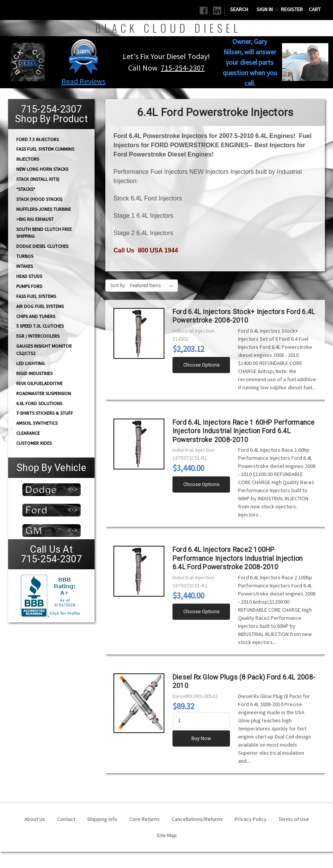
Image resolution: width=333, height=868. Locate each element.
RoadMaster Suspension (44, 393)
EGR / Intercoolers (38, 336)
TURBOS (25, 256)
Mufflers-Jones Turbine (44, 209)
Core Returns (145, 819)
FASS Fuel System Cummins (45, 149)
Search (239, 9)
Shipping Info (102, 819)
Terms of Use (294, 819)
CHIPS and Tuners (36, 316)
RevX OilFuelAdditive (39, 383)
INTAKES (25, 266)
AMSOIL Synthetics (37, 423)
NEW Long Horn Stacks (42, 169)
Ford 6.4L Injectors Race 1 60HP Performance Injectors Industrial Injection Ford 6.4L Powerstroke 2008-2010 (244, 431)
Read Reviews (83, 81)
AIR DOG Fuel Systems (40, 306)
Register (292, 9)
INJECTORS (28, 159)
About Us (35, 819)
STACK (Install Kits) (38, 179)
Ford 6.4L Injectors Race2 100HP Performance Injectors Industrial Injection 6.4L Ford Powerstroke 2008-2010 (238, 558)
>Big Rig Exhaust (35, 219)
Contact (66, 819)
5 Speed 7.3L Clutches (40, 326)
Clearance (28, 433)
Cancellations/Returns (197, 819)
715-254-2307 (183, 68)
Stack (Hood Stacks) (39, 199)
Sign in (265, 9)
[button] (83, 56)
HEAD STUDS (29, 276)
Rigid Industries (34, 373)
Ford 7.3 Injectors (37, 139)
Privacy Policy (251, 819)
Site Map (167, 835)
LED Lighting (30, 363)
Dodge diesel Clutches (42, 246)
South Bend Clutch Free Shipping (44, 232)
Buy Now (201, 738)
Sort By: (118, 285)
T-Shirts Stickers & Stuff (45, 413)
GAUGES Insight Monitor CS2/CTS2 (44, 350)
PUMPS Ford (29, 286)
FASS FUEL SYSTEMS (36, 296)
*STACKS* (26, 189)
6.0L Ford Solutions (39, 403)
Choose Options (201, 365)
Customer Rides (34, 443)
